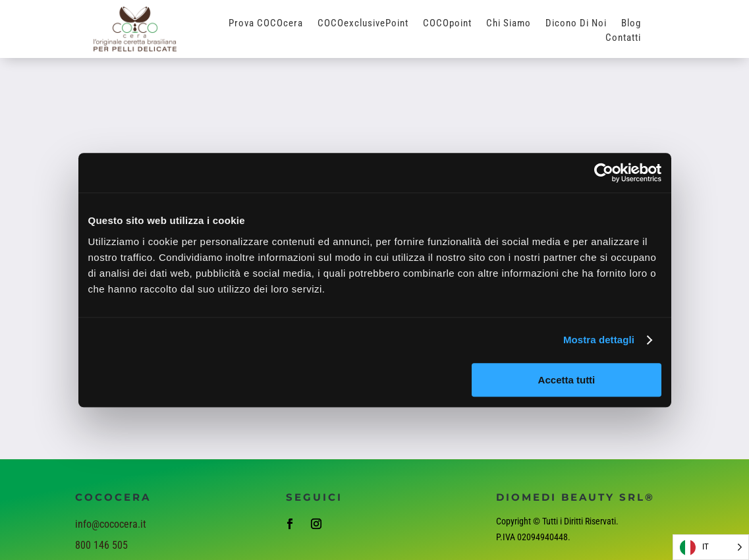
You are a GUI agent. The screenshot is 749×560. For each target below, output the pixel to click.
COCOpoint (447, 24)
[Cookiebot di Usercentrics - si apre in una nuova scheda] (604, 173)
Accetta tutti (567, 380)
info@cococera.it (111, 524)
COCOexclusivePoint (363, 24)
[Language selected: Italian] (711, 547)
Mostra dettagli (599, 340)
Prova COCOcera (266, 24)
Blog (631, 24)
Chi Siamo (509, 24)
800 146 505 (101, 545)
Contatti (623, 38)
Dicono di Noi (576, 24)
